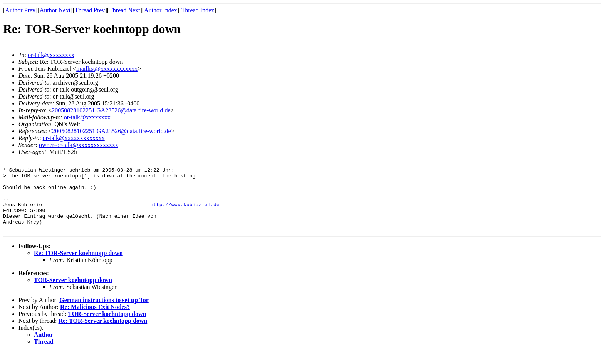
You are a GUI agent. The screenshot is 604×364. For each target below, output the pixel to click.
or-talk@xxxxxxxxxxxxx (74, 138)
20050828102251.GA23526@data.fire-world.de (111, 110)
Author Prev (20, 10)
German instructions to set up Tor (104, 313)
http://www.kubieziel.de (185, 212)
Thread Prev (90, 10)
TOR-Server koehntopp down (73, 293)
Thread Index (198, 10)
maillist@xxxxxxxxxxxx (107, 69)
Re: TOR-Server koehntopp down (78, 266)
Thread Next (124, 10)
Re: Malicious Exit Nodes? (95, 320)
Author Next (55, 10)
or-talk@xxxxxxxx (51, 55)
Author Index (161, 10)
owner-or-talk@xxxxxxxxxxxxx (79, 145)
